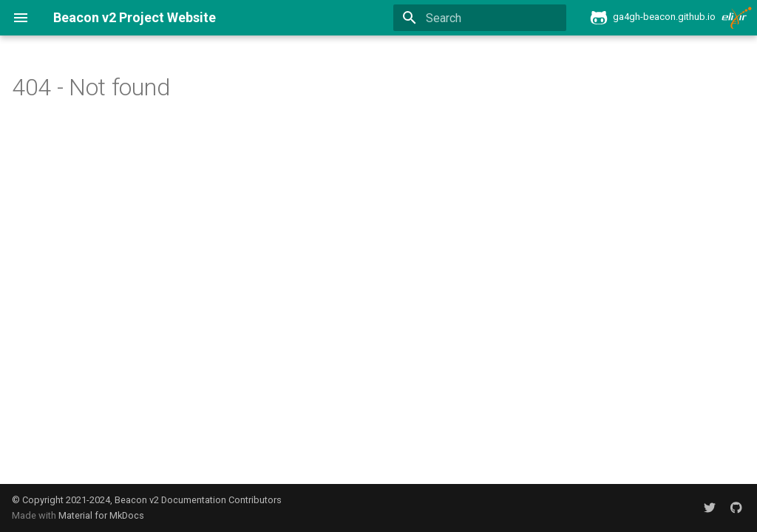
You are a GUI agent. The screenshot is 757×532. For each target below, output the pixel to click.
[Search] (480, 18)
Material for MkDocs (101, 515)
